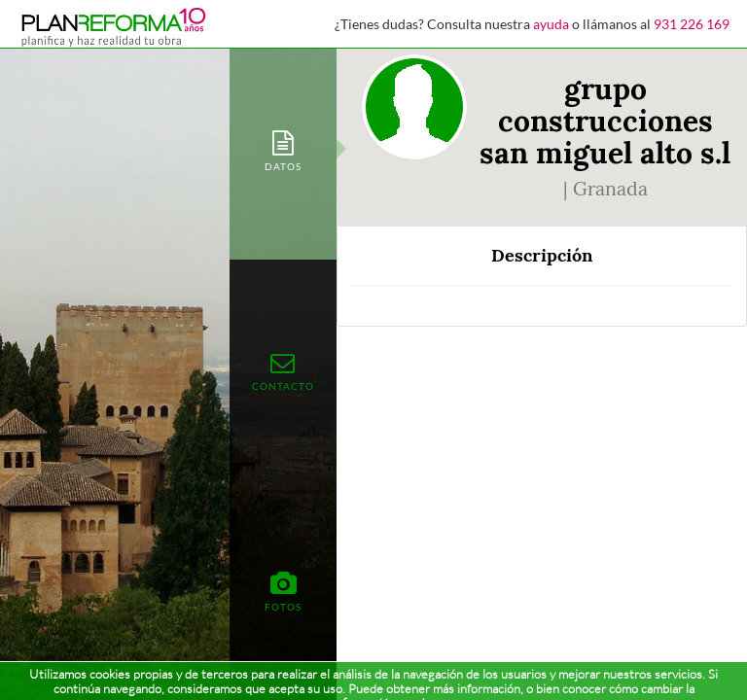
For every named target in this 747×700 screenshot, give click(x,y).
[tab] (283, 149)
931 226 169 (692, 24)
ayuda (551, 24)
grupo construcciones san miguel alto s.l (605, 121)
